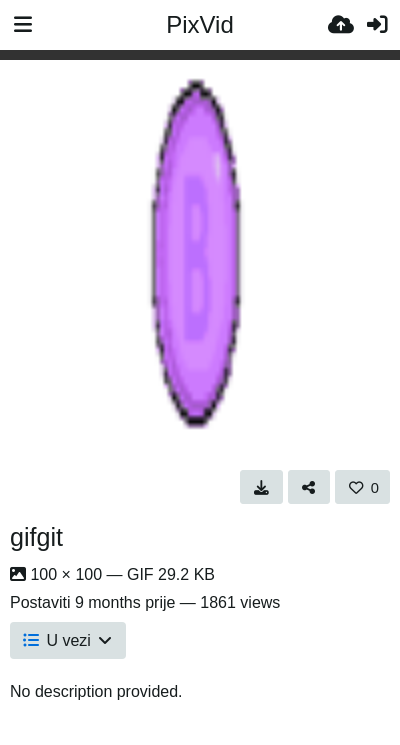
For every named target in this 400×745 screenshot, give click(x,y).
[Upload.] (341, 25)
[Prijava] (377, 25)
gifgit (36, 537)
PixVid (200, 24)
